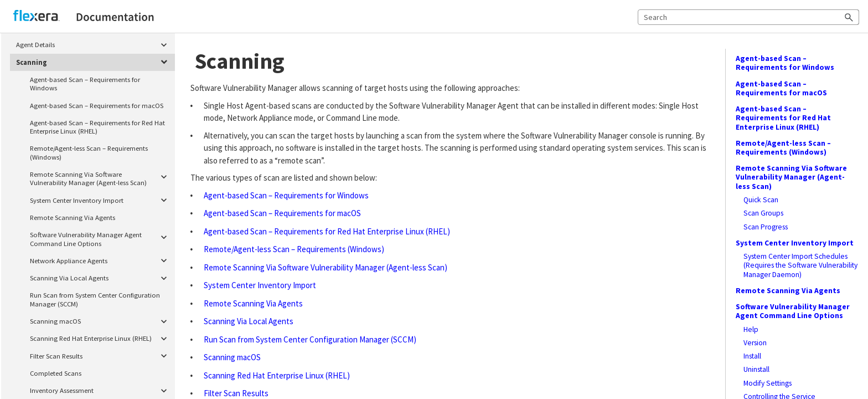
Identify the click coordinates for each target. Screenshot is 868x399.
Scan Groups (763, 213)
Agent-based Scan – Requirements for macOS (97, 105)
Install (752, 356)
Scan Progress (766, 227)
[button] (849, 17)
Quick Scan (761, 200)
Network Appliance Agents (100, 261)
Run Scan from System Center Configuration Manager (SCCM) (95, 299)
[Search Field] (748, 17)
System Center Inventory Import (100, 200)
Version (755, 343)
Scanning (94, 62)
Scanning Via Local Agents (100, 278)
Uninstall (756, 370)
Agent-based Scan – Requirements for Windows (85, 83)
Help (751, 330)
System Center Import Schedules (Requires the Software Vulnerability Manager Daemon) (800, 266)
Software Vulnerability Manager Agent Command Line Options (100, 237)
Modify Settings (768, 383)
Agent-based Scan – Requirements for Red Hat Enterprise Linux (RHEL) (97, 127)
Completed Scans (56, 373)
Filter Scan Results (100, 356)
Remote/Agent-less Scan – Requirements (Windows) (89, 152)
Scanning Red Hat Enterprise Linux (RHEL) (100, 339)
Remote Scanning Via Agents (73, 217)
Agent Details (94, 45)
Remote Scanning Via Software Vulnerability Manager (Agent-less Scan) (100, 177)
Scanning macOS (100, 321)
